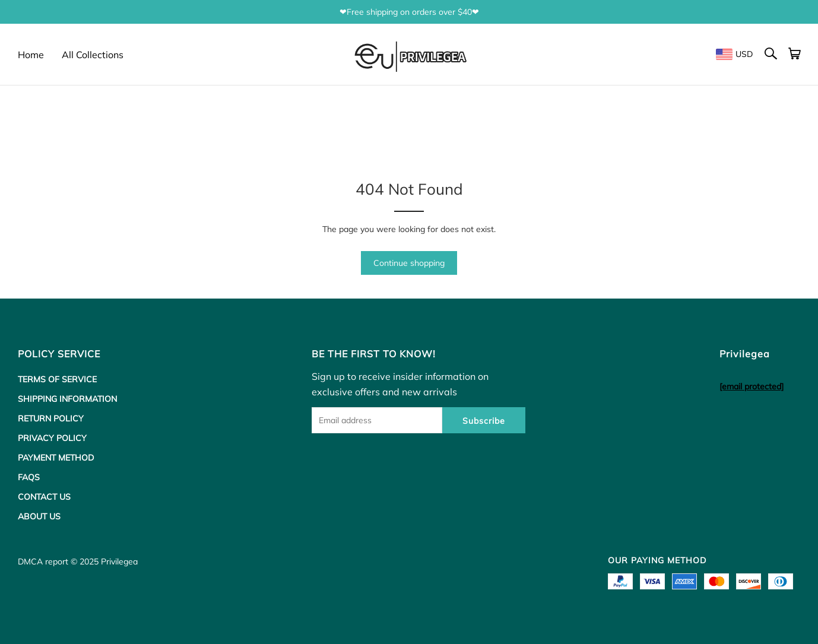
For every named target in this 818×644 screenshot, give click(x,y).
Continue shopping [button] (409, 263)
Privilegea (119, 561)
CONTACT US (44, 497)
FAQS (29, 477)
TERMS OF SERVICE (57, 379)
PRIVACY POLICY (52, 438)
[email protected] (752, 386)
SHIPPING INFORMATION (67, 399)
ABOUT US (39, 516)
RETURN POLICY (51, 418)
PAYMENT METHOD (56, 458)
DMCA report (43, 561)
